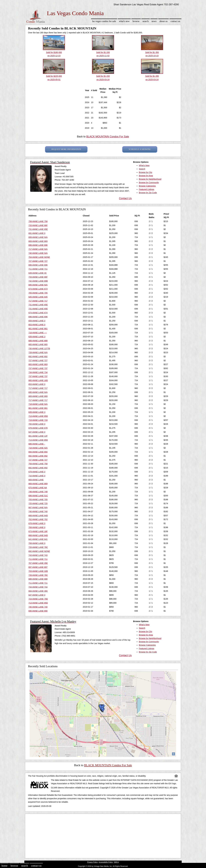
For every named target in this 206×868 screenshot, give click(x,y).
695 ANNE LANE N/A (38, 285)
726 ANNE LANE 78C (38, 547)
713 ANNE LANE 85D (38, 416)
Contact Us (175, 21)
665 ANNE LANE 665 (38, 344)
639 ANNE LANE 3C (38, 273)
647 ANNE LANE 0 (37, 432)
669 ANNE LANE (36, 480)
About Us (164, 21)
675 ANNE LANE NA (38, 488)
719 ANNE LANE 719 (38, 420)
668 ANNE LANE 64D (38, 516)
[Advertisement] (103, 835)
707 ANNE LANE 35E (38, 563)
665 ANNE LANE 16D (38, 380)
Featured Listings (147, 189)
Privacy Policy (92, 862)
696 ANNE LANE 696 (38, 245)
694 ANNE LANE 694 (38, 452)
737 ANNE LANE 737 (38, 368)
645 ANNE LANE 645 (38, 297)
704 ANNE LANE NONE (39, 257)
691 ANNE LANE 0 (37, 233)
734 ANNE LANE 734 (38, 372)
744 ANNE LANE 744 (38, 587)
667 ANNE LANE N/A (38, 508)
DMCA (116, 862)
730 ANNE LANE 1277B (39, 348)
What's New (124, 21)
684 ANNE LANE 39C (38, 591)
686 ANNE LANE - (37, 444)
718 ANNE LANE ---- (38, 333)
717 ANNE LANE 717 (38, 301)
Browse (136, 21)
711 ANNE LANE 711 (38, 269)
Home (4, 866)
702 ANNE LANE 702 (38, 519)
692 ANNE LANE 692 (38, 356)
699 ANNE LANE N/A (38, 237)
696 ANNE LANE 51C (38, 496)
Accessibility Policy (106, 862)
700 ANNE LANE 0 (37, 424)
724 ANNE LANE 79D (38, 599)
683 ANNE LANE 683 (38, 364)
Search (146, 21)
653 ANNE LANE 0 (37, 325)
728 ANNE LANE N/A (38, 352)
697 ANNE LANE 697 (38, 567)
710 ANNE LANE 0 (37, 476)
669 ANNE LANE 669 (38, 241)
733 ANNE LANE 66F (38, 225)
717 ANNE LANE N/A (38, 249)
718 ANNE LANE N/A (38, 404)
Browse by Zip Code (148, 193)
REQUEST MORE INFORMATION (66, 149)
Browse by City (146, 172)
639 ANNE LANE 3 (37, 337)
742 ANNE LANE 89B (38, 281)
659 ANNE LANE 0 (37, 321)
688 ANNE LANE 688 (38, 341)
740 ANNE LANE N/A (38, 253)
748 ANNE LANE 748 (38, 492)
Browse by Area (146, 176)
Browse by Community (149, 182)
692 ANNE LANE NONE (39, 551)
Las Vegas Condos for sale (104, 21)
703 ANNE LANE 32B (38, 571)
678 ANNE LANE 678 (38, 428)
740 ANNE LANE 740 (38, 512)
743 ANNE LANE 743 (38, 555)
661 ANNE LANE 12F (38, 436)
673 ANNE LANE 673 (38, 289)
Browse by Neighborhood (150, 179)
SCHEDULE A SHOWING (140, 149)
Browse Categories (147, 186)
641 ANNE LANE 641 (38, 539)
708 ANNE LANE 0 (37, 527)
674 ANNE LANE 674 (38, 313)
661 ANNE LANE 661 (38, 329)
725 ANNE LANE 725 (38, 503)
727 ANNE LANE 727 (38, 261)
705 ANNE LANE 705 (38, 293)
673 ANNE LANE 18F (38, 531)
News (154, 21)
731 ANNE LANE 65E (38, 229)
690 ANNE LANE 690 (38, 611)
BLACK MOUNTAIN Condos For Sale (108, 137)
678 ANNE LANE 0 (37, 472)
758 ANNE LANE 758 (38, 221)
